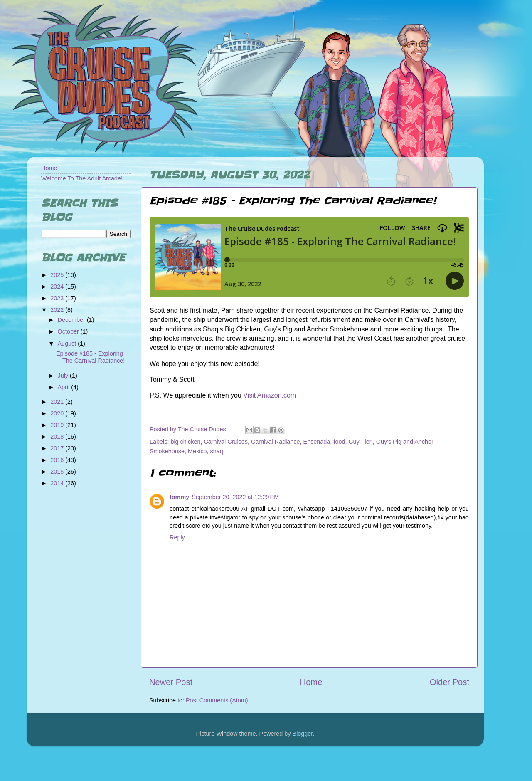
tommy (179, 497)
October (69, 331)
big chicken (185, 442)
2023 (58, 298)
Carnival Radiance (276, 442)
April (65, 387)
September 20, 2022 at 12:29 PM (235, 497)
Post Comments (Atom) (217, 700)
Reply (177, 537)
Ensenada (317, 442)
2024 (58, 287)
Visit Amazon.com (270, 395)
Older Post (449, 682)
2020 (58, 413)
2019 (58, 425)
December (72, 320)
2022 (58, 310)
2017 (58, 448)
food (339, 442)
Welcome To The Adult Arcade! (82, 178)
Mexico (197, 451)
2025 (58, 275)
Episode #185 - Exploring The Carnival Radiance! (90, 357)
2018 (58, 437)
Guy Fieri (360, 442)
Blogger (303, 734)
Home (311, 682)
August (68, 344)
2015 (58, 472)
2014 (58, 483)
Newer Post (171, 682)
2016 (58, 460)
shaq (217, 451)
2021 (58, 402)
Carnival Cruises (226, 442)
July (64, 376)
